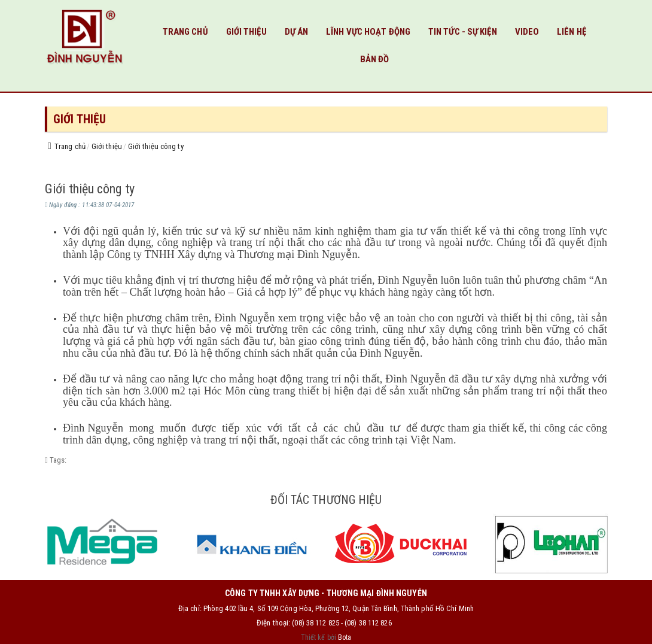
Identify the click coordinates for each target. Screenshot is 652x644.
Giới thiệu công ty (156, 146)
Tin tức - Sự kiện (463, 32)
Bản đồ (375, 59)
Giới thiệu (246, 32)
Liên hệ (572, 32)
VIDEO (527, 32)
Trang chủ (185, 32)
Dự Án (297, 32)
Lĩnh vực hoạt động (368, 32)
